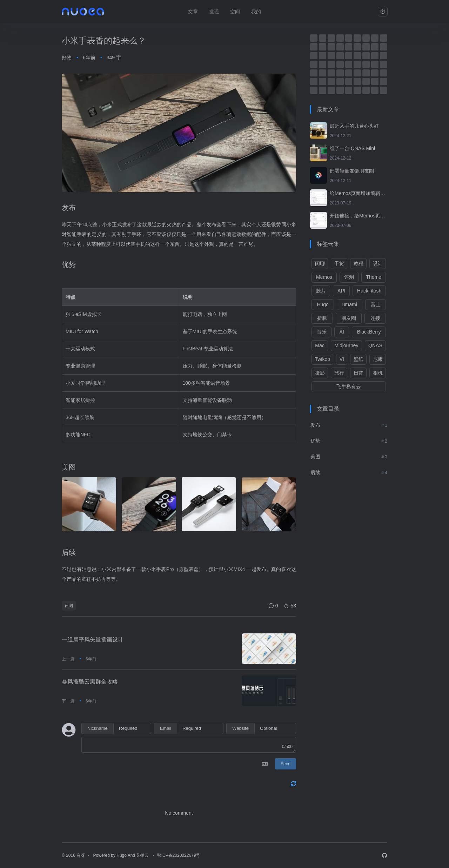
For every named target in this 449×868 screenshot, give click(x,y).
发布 (315, 425)
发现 (214, 12)
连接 (375, 318)
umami (350, 304)
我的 (256, 12)
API (341, 291)
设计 (378, 263)
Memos (324, 277)
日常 (358, 373)
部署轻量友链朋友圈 (352, 171)
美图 (315, 457)
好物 (67, 58)
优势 (315, 441)
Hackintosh (369, 291)
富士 (376, 304)
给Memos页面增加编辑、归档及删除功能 (358, 193)
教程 (358, 263)
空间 (235, 12)
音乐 (322, 332)
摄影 (320, 373)
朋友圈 (349, 318)
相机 (378, 373)
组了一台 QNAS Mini (352, 148)
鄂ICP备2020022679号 (179, 855)
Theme (374, 277)
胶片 (321, 291)
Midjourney (346, 345)
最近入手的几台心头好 (354, 126)
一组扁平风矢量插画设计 (93, 640)
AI (342, 332)
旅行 (339, 373)
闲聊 (320, 263)
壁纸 (358, 359)
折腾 (322, 318)
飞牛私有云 (349, 386)
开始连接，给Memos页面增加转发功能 (358, 216)
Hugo (323, 304)
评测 (69, 606)
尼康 (378, 359)
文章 (193, 12)
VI (342, 359)
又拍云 (143, 855)
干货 (339, 263)
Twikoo (322, 359)
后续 (315, 472)
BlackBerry (369, 332)
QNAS (375, 345)
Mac (320, 345)
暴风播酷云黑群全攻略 (90, 682)
